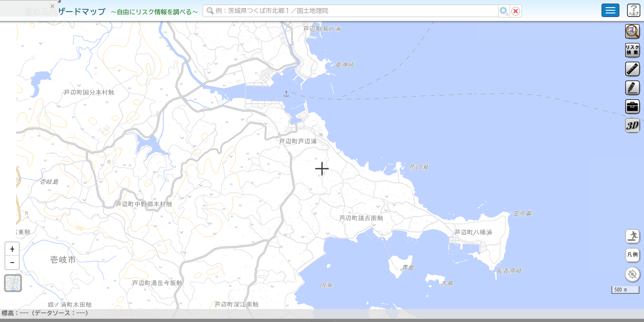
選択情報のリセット (94, 176)
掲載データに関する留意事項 (49, 152)
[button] (12, 272)
